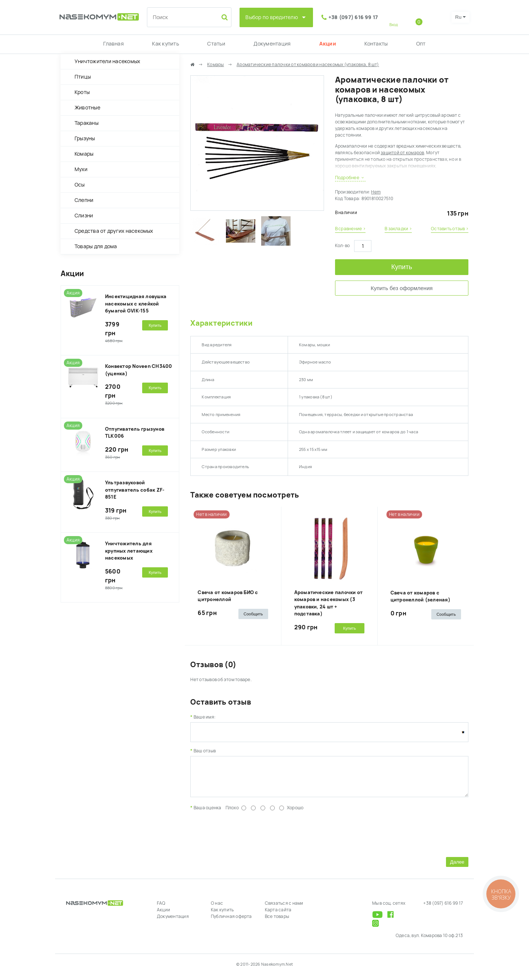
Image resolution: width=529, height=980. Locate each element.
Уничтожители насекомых (107, 61)
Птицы (83, 77)
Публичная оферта (231, 922)
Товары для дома (96, 246)
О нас (217, 909)
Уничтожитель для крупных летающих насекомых (129, 551)
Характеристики (221, 323)
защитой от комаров (402, 153)
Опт (421, 44)
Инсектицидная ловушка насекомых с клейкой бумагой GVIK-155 (136, 304)
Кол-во (342, 246)
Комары (84, 154)
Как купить (165, 44)
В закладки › (398, 229)
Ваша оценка (208, 813)
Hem (376, 192)
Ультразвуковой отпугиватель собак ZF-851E (135, 490)
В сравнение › (350, 229)
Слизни (84, 216)
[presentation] (246, 838)
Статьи (216, 44)
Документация (272, 44)
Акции (328, 44)
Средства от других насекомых (114, 231)
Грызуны (85, 138)
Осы (80, 185)
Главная (114, 44)
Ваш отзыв (205, 751)
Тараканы (87, 123)
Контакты (376, 44)
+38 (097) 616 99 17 (353, 17)
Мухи (81, 169)
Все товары (277, 922)
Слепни (84, 200)
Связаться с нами (284, 909)
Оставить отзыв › (450, 229)
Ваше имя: (205, 717)
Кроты (82, 92)
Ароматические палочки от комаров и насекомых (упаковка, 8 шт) (308, 65)
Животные (87, 108)
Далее (457, 867)
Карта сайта (278, 915)
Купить (402, 267)
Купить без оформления (402, 288)
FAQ (161, 909)
